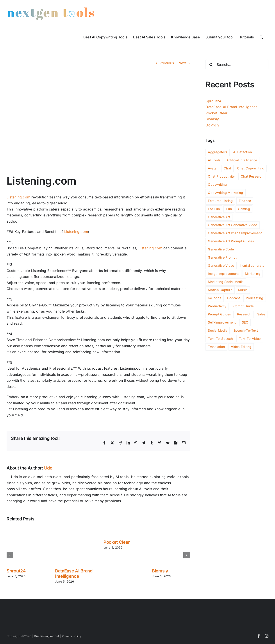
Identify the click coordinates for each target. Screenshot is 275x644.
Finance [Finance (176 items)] (245, 201)
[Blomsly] (171, 529)
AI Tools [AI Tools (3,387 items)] (214, 160)
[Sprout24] (26, 529)
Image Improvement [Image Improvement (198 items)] (223, 274)
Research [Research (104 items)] (244, 314)
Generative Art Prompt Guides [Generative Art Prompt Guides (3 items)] (231, 241)
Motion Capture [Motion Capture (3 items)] (220, 290)
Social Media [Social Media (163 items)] (218, 330)
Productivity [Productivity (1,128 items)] (217, 306)
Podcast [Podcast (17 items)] (234, 298)
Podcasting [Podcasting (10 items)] (254, 298)
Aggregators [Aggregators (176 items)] (218, 152)
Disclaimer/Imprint (46, 636)
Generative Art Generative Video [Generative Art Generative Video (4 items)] (232, 225)
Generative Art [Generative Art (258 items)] (219, 217)
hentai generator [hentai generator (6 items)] (253, 265)
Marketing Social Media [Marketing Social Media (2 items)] (226, 282)
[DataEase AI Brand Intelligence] (74, 529)
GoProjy (212, 125)
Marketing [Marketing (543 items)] (253, 274)
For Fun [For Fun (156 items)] (214, 209)
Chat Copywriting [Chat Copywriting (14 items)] (251, 168)
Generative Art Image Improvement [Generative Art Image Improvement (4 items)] (235, 233)
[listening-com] (98, 124)
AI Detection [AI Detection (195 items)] (243, 152)
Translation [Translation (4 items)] (216, 347)
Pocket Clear (117, 542)
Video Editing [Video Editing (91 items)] (241, 347)
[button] (261, 37)
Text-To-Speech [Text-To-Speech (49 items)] (220, 339)
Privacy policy (71, 636)
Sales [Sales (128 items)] (261, 314)
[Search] (211, 65)
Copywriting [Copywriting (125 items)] (217, 184)
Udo (48, 468)
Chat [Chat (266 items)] (227, 168)
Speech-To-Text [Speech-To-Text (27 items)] (246, 330)
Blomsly (160, 571)
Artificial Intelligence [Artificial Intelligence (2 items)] (242, 160)
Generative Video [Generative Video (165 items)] (221, 265)
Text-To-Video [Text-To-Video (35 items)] (250, 339)
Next (182, 63)
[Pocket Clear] (122, 529)
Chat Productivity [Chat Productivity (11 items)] (221, 176)
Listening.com (18, 197)
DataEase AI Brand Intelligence (74, 574)
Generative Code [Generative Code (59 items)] (221, 249)
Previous (167, 63)
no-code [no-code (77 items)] (215, 298)
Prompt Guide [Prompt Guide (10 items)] (243, 306)
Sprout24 (16, 571)
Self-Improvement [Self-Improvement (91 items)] (222, 322)
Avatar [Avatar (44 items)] (213, 168)
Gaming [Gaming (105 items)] (244, 209)
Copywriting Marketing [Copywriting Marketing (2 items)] (225, 193)
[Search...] (237, 65)
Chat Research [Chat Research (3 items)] (252, 176)
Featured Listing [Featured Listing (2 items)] (220, 201)
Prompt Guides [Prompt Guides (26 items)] (219, 314)
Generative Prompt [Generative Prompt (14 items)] (222, 257)
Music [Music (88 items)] (243, 290)
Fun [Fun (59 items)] (229, 209)
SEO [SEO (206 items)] (245, 322)
